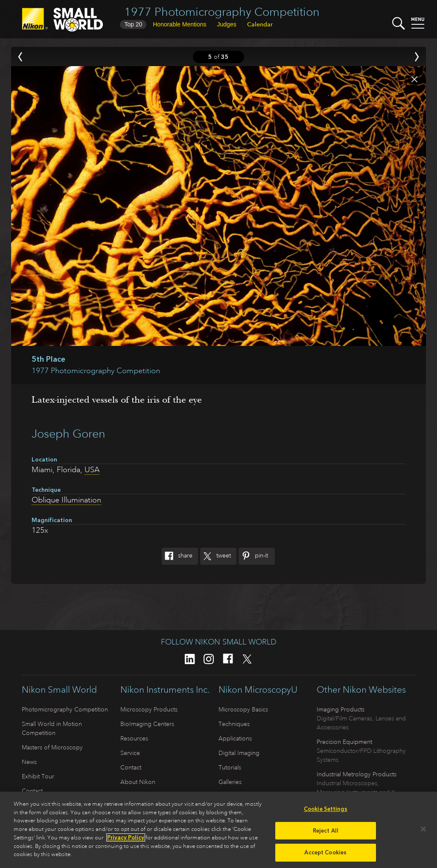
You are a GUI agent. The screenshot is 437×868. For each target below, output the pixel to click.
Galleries (230, 782)
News (29, 762)
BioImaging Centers (147, 724)
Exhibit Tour (38, 776)
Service (130, 753)
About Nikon (138, 782)
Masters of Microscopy (52, 747)
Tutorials (230, 767)
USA (92, 470)
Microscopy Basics (243, 709)
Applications (235, 738)
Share (177, 556)
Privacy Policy (126, 840)
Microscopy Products (149, 709)
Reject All (326, 834)
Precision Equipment (344, 742)
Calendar (260, 24)
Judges (227, 24)
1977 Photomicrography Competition (222, 12)
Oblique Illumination (66, 500)
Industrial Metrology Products (357, 774)
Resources (134, 738)
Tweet (216, 556)
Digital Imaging (239, 753)
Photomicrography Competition (65, 709)
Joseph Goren (68, 434)
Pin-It (253, 556)
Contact (32, 791)
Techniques (234, 724)
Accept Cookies (325, 855)
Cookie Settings (326, 812)
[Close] (423, 832)
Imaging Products (341, 709)
